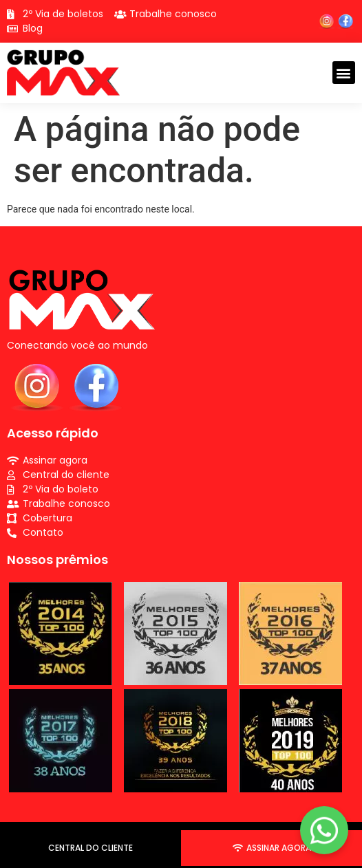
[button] (344, 73)
